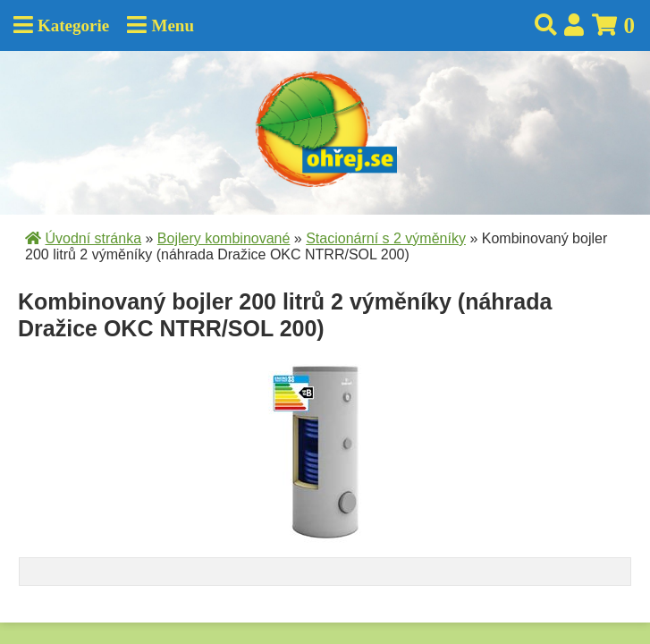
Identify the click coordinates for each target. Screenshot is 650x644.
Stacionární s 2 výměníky (386, 238)
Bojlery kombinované (224, 238)
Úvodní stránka (93, 238)
